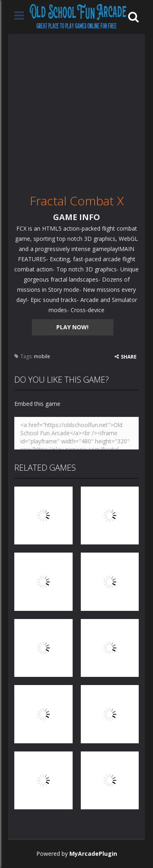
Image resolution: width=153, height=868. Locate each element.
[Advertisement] (76, 110)
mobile (42, 356)
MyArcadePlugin (93, 854)
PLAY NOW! (72, 327)
